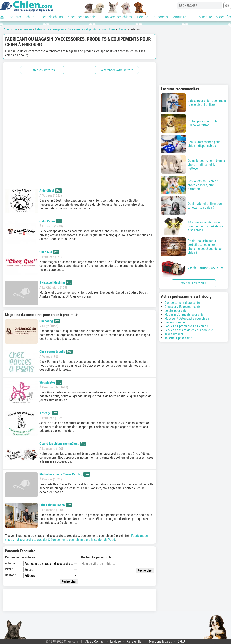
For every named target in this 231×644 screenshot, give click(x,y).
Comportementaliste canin (182, 303)
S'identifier (223, 17)
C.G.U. (182, 641)
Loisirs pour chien (176, 311)
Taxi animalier (174, 334)
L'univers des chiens (117, 17)
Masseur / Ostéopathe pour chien (187, 318)
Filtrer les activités (42, 70)
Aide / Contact (95, 641)
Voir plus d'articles (194, 283)
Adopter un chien (22, 17)
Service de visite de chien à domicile (189, 330)
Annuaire (180, 17)
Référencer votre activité (117, 70)
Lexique (116, 641)
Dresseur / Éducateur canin (183, 307)
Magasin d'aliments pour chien (185, 314)
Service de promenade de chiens (186, 326)
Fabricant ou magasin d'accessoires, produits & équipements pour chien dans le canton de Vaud (76, 538)
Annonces (161, 17)
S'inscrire (205, 17)
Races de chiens (51, 17)
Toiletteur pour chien (178, 338)
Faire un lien (135, 641)
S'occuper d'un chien (83, 17)
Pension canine (175, 322)
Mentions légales (160, 641)
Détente (143, 17)
